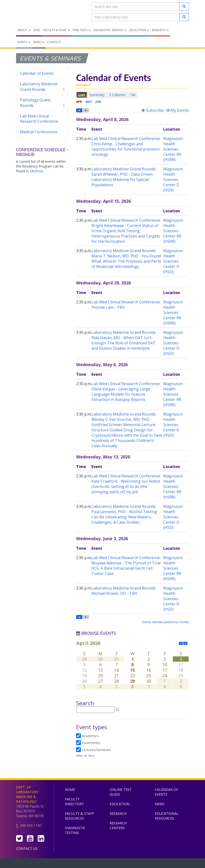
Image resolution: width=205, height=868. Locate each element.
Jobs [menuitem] (37, 30)
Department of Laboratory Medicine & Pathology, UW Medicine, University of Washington (41, 12)
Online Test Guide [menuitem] (121, 792)
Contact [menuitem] (54, 42)
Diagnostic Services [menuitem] (110, 30)
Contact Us (27, 848)
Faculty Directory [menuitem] (74, 801)
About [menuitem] (24, 30)
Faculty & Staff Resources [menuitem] (79, 816)
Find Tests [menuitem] (82, 30)
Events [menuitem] (24, 42)
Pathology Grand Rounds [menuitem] (42, 103)
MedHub (36, 171)
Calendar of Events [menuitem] (37, 73)
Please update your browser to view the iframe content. (133, 95)
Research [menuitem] (160, 30)
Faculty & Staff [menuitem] (56, 30)
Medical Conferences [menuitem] (39, 132)
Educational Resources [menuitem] (167, 816)
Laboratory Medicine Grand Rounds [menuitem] (42, 87)
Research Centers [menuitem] (118, 825)
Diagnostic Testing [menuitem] (75, 830)
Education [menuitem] (139, 30)
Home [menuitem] (70, 790)
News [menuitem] (39, 42)
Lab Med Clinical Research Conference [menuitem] (39, 119)
